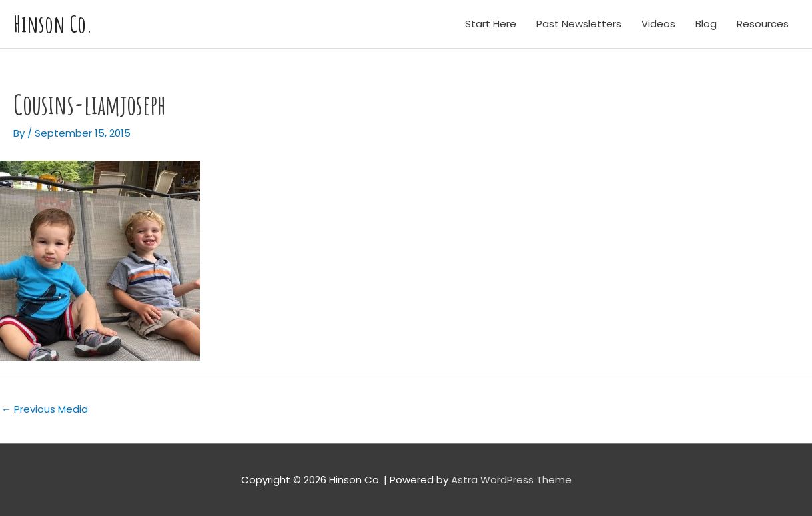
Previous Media (45, 409)
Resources (763, 24)
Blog (706, 24)
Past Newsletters (579, 24)
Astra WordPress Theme (511, 480)
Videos (658, 24)
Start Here (491, 24)
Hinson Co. (53, 24)
